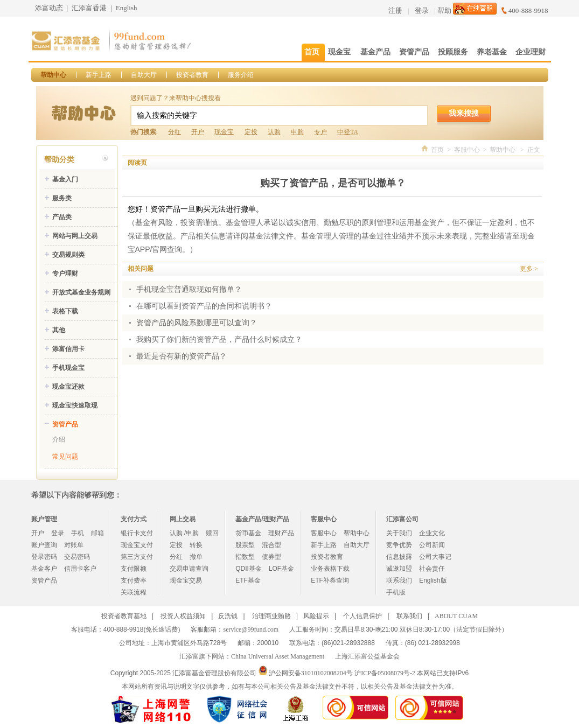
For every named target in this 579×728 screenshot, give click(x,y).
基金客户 (44, 569)
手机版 (396, 592)
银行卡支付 (137, 533)
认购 (274, 132)
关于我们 (399, 533)
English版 (433, 580)
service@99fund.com (251, 629)
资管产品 (65, 424)
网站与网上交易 (75, 236)
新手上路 (99, 75)
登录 (422, 10)
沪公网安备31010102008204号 (311, 673)
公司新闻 (432, 545)
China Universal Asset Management (278, 656)
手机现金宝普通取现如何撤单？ (189, 289)
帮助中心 (53, 75)
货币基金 (248, 533)
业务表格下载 (330, 569)
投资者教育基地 (124, 616)
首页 (437, 150)
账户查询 (44, 545)
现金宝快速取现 (75, 405)
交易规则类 (68, 255)
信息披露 (399, 557)
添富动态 (49, 8)
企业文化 (432, 533)
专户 (320, 132)
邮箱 (97, 533)
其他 (59, 330)
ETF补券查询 (330, 580)
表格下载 (65, 311)
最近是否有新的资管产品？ (182, 356)
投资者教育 (192, 75)
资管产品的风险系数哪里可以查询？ (197, 323)
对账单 (74, 545)
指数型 (245, 557)
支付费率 (134, 580)
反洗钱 (228, 616)
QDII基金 (249, 569)
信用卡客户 (80, 569)
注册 (395, 10)
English (127, 8)
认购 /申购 (184, 533)
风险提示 (316, 616)
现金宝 (224, 132)
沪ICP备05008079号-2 (385, 673)
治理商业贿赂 (271, 616)
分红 (175, 132)
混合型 (271, 545)
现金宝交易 (186, 580)
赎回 (212, 533)
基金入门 (65, 179)
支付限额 (134, 569)
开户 (198, 132)
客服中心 (467, 150)
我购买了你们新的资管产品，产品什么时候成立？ (219, 339)
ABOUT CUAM (456, 616)
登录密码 (44, 557)
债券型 (271, 557)
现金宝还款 (68, 387)
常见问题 (65, 457)
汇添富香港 (89, 8)
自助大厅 (144, 75)
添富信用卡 (68, 349)
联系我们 (399, 580)
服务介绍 (241, 75)
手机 (78, 533)
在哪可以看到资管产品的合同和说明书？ (204, 306)
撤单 (196, 557)
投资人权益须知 (183, 616)
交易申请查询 (189, 569)
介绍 (59, 439)
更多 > (529, 269)
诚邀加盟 (399, 569)
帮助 (444, 10)
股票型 (245, 545)
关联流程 (134, 592)
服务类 (62, 198)
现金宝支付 (137, 545)
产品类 (62, 217)
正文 (534, 150)
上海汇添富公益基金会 (367, 656)
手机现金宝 (68, 368)
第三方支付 (137, 557)
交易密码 (77, 557)
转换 (196, 545)
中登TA (347, 132)
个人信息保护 (362, 616)
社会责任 (432, 569)
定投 (251, 132)
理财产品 (281, 533)
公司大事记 (435, 557)
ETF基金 (248, 580)
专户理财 (65, 274)
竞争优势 (399, 545)
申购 (297, 132)
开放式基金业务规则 (81, 292)
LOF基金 (281, 569)
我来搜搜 (464, 113)
